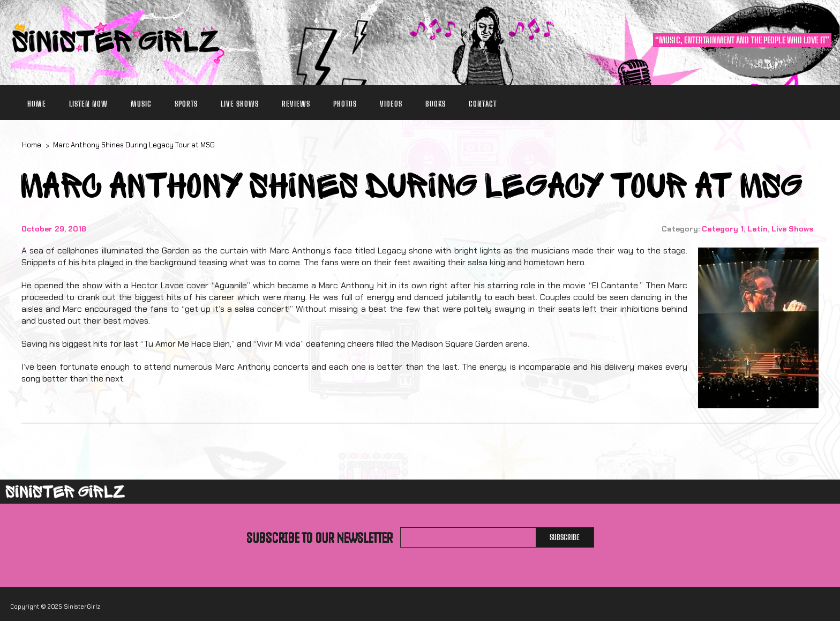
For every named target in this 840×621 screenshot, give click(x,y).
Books (436, 104)
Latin (757, 229)
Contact (483, 104)
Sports (186, 104)
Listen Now (88, 104)
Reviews (296, 104)
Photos (345, 104)
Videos (391, 104)
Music (141, 104)
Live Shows (240, 104)
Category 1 (723, 229)
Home (37, 104)
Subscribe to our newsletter (320, 537)
